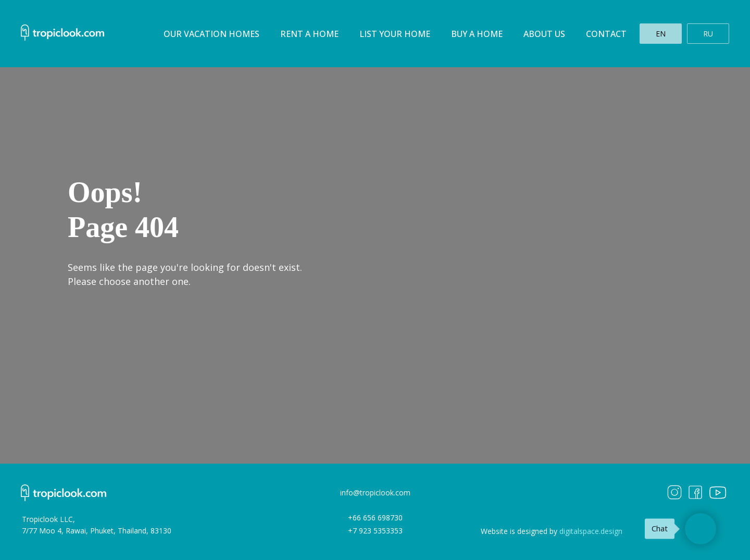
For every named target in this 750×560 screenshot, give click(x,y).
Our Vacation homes (211, 34)
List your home (395, 34)
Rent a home (309, 34)
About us (544, 34)
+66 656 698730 (375, 518)
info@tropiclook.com (375, 493)
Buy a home (477, 34)
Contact (606, 34)
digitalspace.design (591, 531)
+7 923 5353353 (375, 531)
